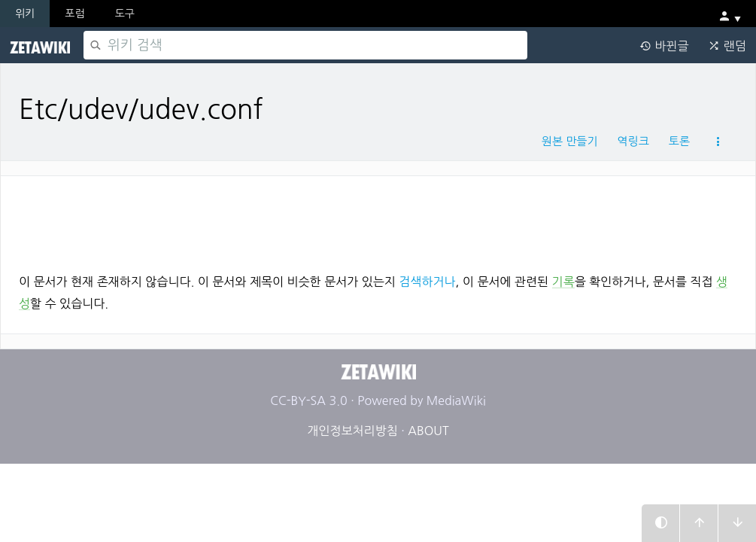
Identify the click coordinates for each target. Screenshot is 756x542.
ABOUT (428, 431)
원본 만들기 (570, 141)
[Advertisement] (378, 219)
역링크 (633, 141)
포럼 (74, 14)
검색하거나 (427, 282)
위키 (25, 14)
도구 (125, 14)
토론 (679, 141)
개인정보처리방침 (352, 431)
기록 (563, 282)
